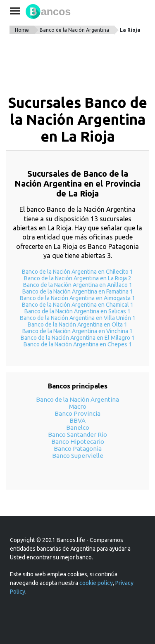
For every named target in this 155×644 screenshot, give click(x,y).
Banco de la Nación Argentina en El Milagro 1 (78, 338)
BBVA (77, 420)
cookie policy (96, 583)
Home (22, 30)
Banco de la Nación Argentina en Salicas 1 (77, 311)
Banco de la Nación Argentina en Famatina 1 (78, 291)
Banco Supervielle (78, 456)
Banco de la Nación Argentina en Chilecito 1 (77, 272)
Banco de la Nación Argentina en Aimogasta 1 (77, 298)
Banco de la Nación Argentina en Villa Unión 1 (78, 318)
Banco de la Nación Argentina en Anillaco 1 (78, 285)
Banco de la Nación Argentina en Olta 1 (77, 324)
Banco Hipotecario (78, 442)
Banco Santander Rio (77, 434)
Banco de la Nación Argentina (74, 30)
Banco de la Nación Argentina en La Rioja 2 (78, 278)
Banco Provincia (77, 413)
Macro (78, 406)
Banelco (78, 427)
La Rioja (130, 30)
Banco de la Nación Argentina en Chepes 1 (78, 344)
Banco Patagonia (78, 449)
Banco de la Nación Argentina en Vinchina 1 (77, 331)
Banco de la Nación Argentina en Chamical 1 (78, 305)
